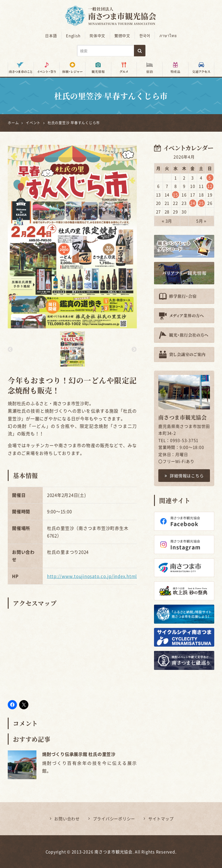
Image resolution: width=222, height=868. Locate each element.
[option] (72, 236)
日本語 (51, 36)
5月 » (201, 221)
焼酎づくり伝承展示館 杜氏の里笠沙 (79, 754)
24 (193, 203)
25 (201, 203)
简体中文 (98, 36)
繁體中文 (122, 36)
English (73, 36)
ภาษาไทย (168, 36)
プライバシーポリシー (114, 819)
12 (210, 186)
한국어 (145, 36)
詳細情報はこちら (184, 475)
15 (176, 195)
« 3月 (167, 221)
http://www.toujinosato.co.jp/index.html (92, 576)
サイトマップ (161, 819)
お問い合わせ (67, 819)
